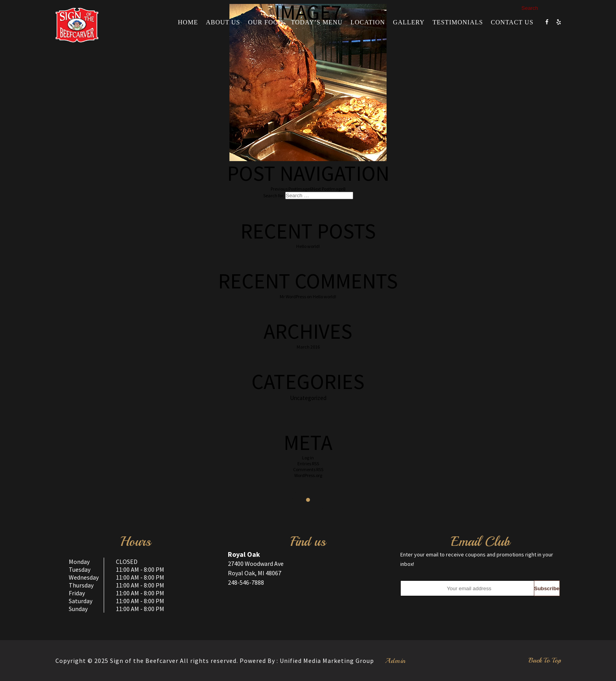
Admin (395, 661)
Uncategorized (308, 398)
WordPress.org (308, 475)
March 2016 (308, 347)
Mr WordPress (293, 296)
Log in (308, 458)
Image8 (329, 189)
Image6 (291, 189)
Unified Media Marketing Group (327, 661)
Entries (308, 463)
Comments (308, 469)
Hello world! (308, 246)
